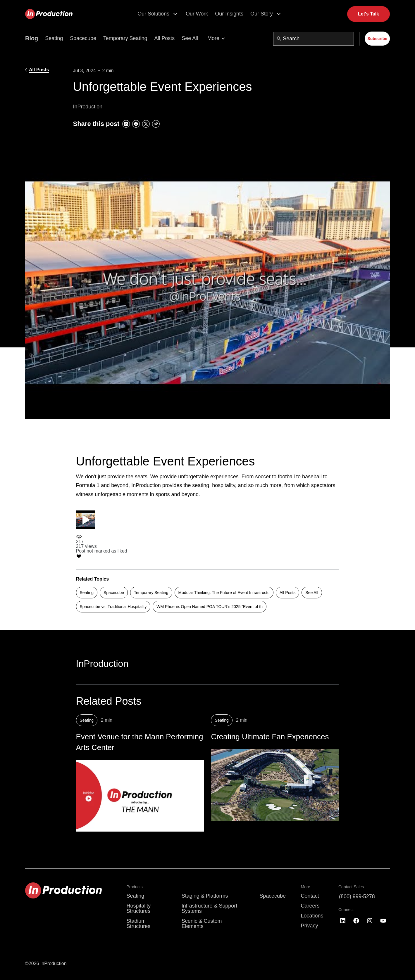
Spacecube (83, 38)
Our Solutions (153, 14)
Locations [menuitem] (312, 916)
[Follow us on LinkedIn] (343, 921)
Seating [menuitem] (135, 896)
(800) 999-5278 (357, 897)
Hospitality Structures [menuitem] (138, 909)
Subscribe (377, 39)
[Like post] (102, 554)
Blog (32, 38)
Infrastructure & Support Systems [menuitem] (209, 909)
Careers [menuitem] (310, 906)
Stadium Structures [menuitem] (138, 924)
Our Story (262, 14)
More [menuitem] (306, 887)
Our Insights (229, 14)
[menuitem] (213, 887)
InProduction (102, 664)
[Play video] (85, 520)
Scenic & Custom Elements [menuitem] (202, 924)
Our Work (197, 14)
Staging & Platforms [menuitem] (205, 896)
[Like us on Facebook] (356, 921)
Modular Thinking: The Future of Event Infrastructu (224, 593)
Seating (54, 38)
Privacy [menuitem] (310, 926)
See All (190, 38)
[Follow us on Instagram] (370, 921)
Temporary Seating (125, 38)
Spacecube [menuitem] (273, 896)
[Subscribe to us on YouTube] (383, 921)
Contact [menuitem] (310, 896)
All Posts (164, 38)
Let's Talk (368, 14)
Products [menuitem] (134, 887)
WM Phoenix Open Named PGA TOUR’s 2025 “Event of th (210, 607)
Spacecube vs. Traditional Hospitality (113, 607)
